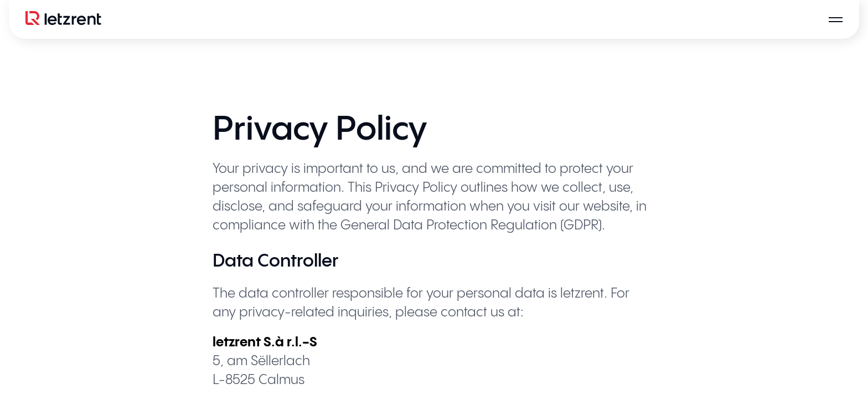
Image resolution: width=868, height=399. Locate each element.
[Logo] (63, 19)
